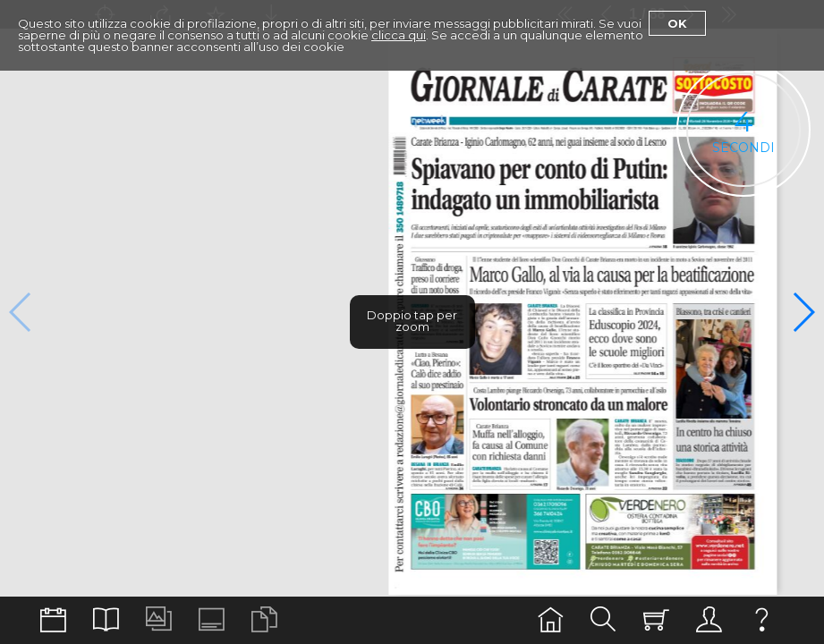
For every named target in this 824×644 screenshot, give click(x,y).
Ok (677, 23)
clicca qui (399, 35)
